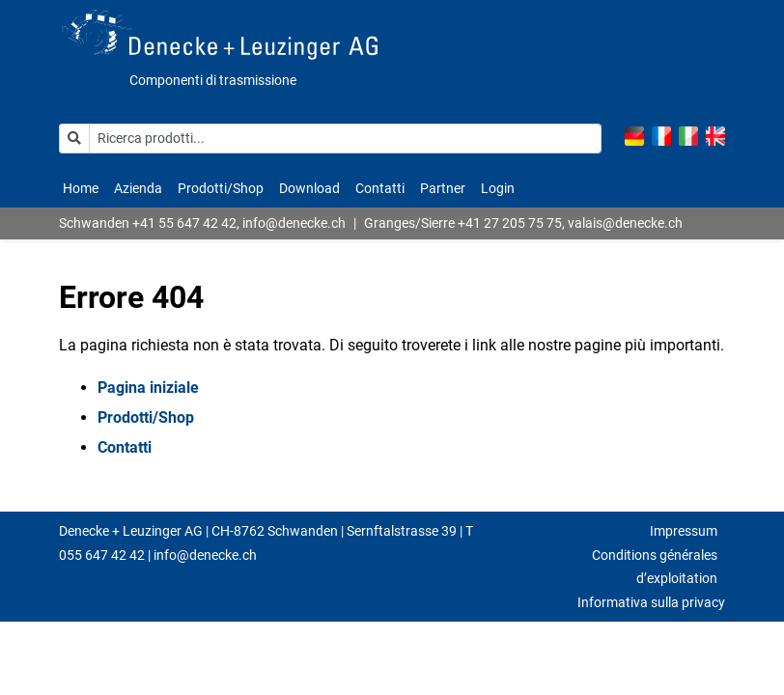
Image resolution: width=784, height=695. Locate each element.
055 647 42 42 (102, 555)
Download (309, 188)
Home (81, 188)
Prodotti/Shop (221, 188)
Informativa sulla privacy (651, 602)
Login (498, 188)
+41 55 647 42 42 (184, 223)
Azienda (138, 188)
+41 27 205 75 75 (510, 223)
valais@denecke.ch (625, 223)
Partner (443, 188)
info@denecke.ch (294, 223)
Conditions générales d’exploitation (655, 567)
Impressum (684, 531)
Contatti (380, 188)
